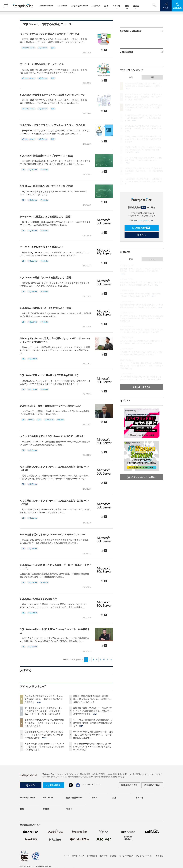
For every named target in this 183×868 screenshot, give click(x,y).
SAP (39, 420)
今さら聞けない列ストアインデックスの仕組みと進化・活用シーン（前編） (54, 502)
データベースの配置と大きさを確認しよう (42, 247)
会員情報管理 (92, 856)
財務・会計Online (80, 6)
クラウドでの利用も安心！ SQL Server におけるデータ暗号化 (52, 436)
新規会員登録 (141, 228)
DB (23, 170)
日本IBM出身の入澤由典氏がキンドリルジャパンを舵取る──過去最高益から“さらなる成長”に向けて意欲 (44, 747)
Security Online (46, 6)
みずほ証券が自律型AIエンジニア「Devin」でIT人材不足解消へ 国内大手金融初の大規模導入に (44, 699)
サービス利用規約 (126, 856)
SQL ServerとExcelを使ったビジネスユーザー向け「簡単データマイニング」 (56, 567)
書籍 (53, 48)
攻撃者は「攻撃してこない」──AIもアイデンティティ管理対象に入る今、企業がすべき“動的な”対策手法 (93, 711)
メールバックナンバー (142, 221)
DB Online (62, 6)
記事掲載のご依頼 (129, 785)
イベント (117, 6)
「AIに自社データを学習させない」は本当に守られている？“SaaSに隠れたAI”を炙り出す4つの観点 (92, 747)
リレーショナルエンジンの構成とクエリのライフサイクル (50, 34)
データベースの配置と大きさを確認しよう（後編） (46, 217)
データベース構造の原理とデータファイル (42, 64)
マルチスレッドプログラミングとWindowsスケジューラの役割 (52, 125)
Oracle (31, 420)
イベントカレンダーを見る (141, 477)
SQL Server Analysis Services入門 (39, 599)
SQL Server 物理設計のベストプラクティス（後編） (47, 156)
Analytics (44, 582)
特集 (127, 6)
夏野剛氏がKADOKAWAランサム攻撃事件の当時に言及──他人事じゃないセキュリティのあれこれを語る (44, 723)
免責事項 (104, 856)
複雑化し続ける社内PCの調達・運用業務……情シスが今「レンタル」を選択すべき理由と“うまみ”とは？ (92, 699)
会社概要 (113, 856)
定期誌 (136, 6)
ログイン (141, 235)
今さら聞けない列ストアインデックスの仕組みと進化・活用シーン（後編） (54, 468)
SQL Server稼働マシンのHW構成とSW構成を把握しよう (49, 375)
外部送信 (160, 856)
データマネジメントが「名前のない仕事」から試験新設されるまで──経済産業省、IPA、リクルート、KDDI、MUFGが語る (44, 711)
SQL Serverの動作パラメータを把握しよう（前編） (47, 308)
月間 (152, 77)
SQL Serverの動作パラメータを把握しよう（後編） (47, 278)
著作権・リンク (78, 856)
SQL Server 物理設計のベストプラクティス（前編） (47, 186)
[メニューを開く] (6, 6)
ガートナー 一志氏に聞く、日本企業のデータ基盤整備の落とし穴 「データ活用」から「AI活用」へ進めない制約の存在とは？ (141, 366)
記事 (106, 6)
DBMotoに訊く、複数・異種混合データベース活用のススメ (51, 406)
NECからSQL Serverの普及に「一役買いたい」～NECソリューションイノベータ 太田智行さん (55, 340)
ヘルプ (67, 856)
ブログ (69, 809)
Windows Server (28, 48)
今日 (131, 77)
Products (44, 170)
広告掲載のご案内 (152, 785)
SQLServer (43, 48)
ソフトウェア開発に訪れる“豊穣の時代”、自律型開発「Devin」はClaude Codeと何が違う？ (93, 723)
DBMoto (60, 420)
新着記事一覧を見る (142, 387)
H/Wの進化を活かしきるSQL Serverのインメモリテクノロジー (52, 535)
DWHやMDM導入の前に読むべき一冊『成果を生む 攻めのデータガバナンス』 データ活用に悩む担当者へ (93, 735)
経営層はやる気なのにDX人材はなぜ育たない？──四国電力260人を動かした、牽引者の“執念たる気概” (44, 735)
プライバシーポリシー (145, 856)
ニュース (96, 6)
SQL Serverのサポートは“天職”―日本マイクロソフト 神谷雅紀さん (55, 631)
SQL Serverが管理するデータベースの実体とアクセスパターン (53, 95)
